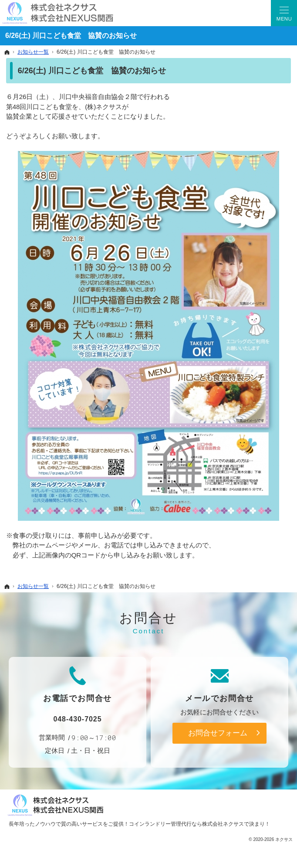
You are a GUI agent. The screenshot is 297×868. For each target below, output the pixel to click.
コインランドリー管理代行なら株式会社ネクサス (186, 824)
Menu (284, 13)
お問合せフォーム (218, 733)
